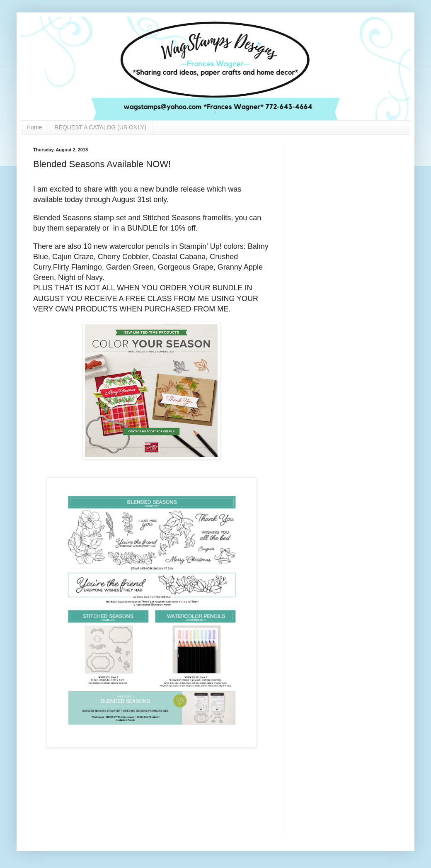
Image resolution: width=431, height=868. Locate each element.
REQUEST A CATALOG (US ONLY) (100, 127)
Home (34, 127)
